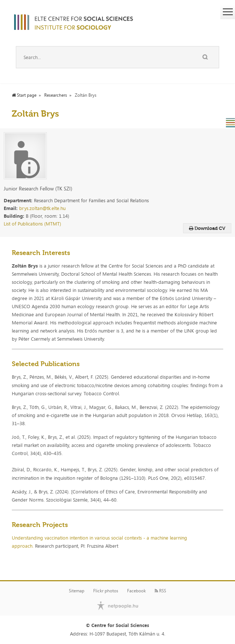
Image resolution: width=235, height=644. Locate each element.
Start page (24, 95)
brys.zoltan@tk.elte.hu (42, 208)
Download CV (207, 228)
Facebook (136, 591)
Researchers (56, 95)
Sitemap (77, 591)
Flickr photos (106, 591)
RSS (160, 591)
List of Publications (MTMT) (32, 224)
